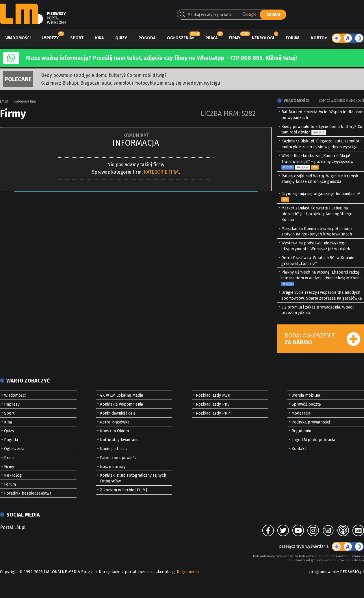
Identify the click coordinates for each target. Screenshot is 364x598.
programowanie (324, 572)
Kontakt (299, 449)
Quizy (121, 38)
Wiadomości (18, 38)
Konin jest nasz (114, 449)
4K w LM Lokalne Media (121, 395)
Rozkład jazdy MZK (213, 395)
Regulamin (301, 431)
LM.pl (4, 101)
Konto (318, 38)
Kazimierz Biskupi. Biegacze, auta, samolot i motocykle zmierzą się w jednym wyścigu (130, 83)
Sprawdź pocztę (306, 404)
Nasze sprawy (113, 467)
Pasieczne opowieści (119, 458)
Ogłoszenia (179, 38)
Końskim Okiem (114, 431)
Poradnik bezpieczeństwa (28, 493)
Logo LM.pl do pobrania (313, 440)
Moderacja (301, 413)
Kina (99, 38)
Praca (211, 38)
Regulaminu (188, 572)
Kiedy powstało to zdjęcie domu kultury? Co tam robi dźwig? (103, 75)
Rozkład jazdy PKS (213, 404)
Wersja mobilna (306, 395)
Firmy (235, 38)
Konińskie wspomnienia (121, 404)
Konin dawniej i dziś (118, 413)
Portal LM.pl (13, 527)
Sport (77, 38)
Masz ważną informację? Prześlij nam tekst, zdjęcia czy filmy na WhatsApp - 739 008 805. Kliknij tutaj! (161, 58)
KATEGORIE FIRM (161, 172)
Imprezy (50, 38)
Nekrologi (263, 38)
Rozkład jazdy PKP (213, 413)
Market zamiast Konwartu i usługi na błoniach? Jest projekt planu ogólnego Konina (317, 214)
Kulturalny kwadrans (119, 440)
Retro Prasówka (115, 422)
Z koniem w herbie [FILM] (123, 490)
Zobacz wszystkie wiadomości (341, 101)
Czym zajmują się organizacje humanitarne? (321, 194)
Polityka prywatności (311, 422)
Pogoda (147, 38)
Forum (292, 38)
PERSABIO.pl (352, 572)
